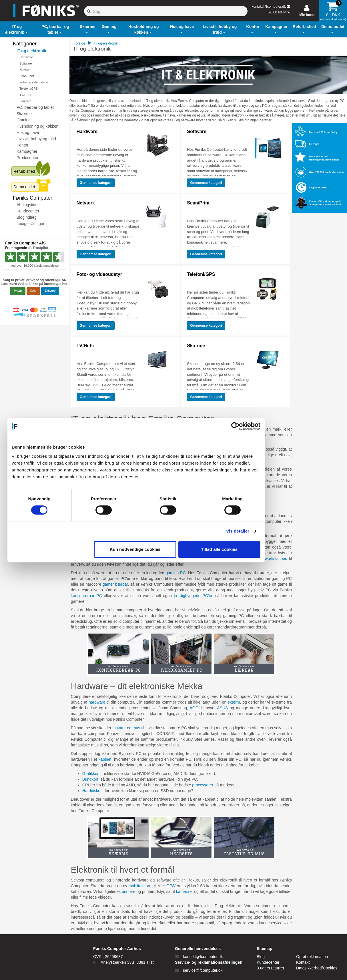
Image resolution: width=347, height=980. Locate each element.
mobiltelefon (139, 886)
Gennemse (96, 183)
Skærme (25, 101)
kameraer (185, 891)
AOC (194, 708)
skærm (234, 702)
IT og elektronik (31, 51)
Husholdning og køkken (37, 126)
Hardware (26, 57)
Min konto (307, 15)
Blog (261, 957)
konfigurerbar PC (86, 596)
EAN (33, 291)
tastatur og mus (126, 728)
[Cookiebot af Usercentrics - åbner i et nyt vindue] (273, 426)
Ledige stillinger (30, 224)
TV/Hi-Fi (25, 95)
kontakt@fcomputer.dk (269, 7)
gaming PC (176, 573)
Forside (79, 43)
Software (26, 63)
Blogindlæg (27, 217)
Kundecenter (28, 211)
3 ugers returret (270, 968)
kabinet (105, 759)
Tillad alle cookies (257, 549)
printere (128, 891)
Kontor (22, 145)
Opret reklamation (312, 957)
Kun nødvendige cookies (173, 549)
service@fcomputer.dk (203, 970)
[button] (17, 29)
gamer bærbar (115, 584)
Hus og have (28, 132)
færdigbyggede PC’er (193, 596)
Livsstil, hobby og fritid (36, 139)
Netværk (25, 70)
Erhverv (50, 291)
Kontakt (303, 962)
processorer (203, 785)
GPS (171, 886)
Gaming (24, 120)
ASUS (222, 708)
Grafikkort (91, 774)
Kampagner (27, 151)
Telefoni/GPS (29, 89)
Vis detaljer (275, 531)
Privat (18, 291)
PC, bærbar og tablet (35, 107)
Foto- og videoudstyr (34, 82)
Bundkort (90, 779)
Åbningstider (28, 205)
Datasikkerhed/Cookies (317, 968)
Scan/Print (27, 76)
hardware (97, 702)
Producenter (27, 158)
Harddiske (91, 791)
